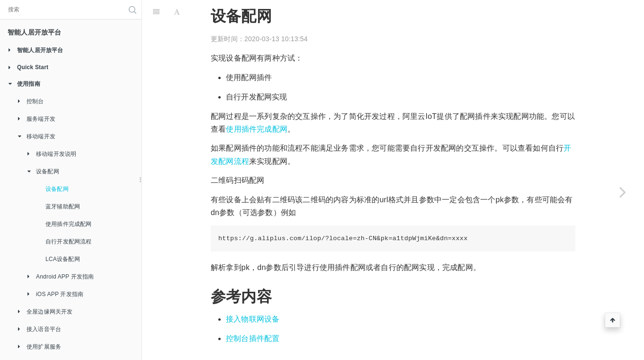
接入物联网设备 (253, 319)
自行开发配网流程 (69, 242)
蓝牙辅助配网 (63, 207)
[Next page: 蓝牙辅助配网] (623, 192)
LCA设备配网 (63, 259)
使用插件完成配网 (69, 224)
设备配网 (57, 189)
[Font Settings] (177, 12)
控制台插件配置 (253, 338)
